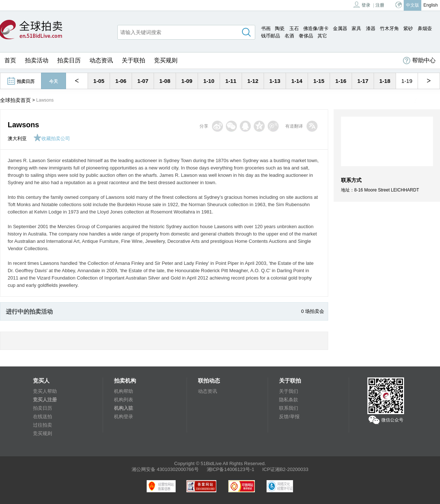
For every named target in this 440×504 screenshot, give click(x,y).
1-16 (341, 81)
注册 (380, 5)
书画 (266, 28)
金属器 (340, 28)
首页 (10, 60)
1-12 (253, 81)
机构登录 (124, 417)
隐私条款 (289, 400)
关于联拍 (133, 60)
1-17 (363, 81)
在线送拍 (43, 417)
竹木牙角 (389, 28)
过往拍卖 (43, 425)
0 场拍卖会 (313, 311)
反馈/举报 (289, 417)
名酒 (289, 36)
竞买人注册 (45, 400)
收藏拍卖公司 (52, 138)
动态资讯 (101, 60)
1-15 (319, 81)
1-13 (275, 81)
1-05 (99, 81)
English (431, 5)
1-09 (187, 81)
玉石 (294, 28)
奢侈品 (306, 36)
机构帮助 (124, 391)
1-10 (209, 81)
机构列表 (124, 400)
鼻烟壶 (425, 28)
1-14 (297, 81)
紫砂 (408, 28)
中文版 (412, 5)
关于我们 (289, 391)
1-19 (407, 81)
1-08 (165, 81)
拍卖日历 (69, 60)
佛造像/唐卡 (316, 28)
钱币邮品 (271, 36)
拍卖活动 (37, 60)
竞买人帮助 (45, 391)
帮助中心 (419, 61)
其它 (322, 36)
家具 (356, 28)
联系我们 (289, 408)
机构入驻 (124, 408)
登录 (362, 5)
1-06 (121, 81)
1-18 (385, 81)
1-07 (143, 81)
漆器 (371, 28)
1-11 (231, 81)
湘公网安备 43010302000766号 (165, 469)
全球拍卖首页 (15, 100)
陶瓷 (280, 28)
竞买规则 (166, 60)
